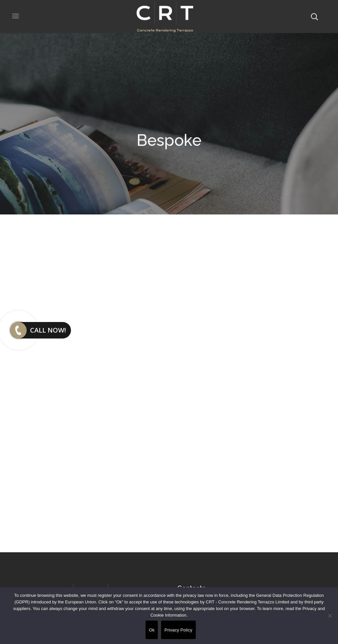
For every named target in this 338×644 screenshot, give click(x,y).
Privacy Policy (178, 630)
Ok (152, 630)
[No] (330, 616)
